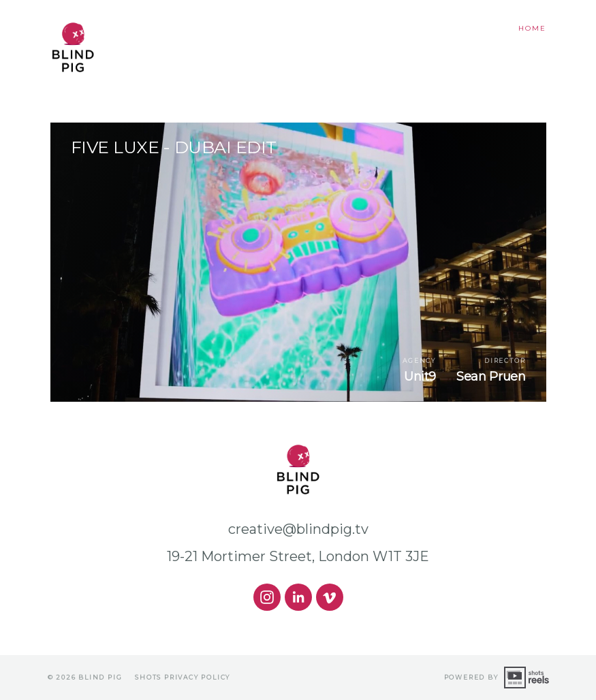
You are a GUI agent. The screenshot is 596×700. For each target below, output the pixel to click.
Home (532, 28)
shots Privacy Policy (183, 677)
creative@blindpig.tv (298, 529)
